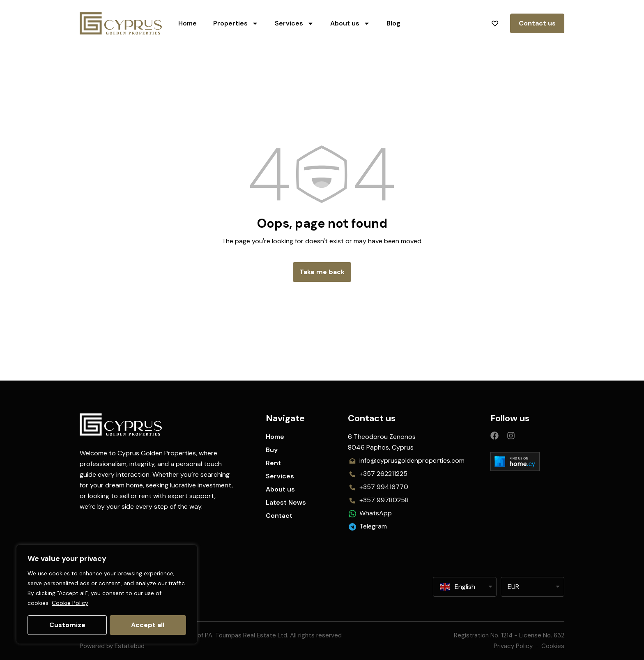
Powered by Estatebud (112, 646)
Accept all (148, 625)
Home (187, 23)
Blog (393, 23)
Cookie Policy (70, 604)
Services (294, 23)
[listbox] (532, 587)
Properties (236, 23)
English (458, 587)
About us (350, 23)
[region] (107, 595)
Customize (67, 625)
